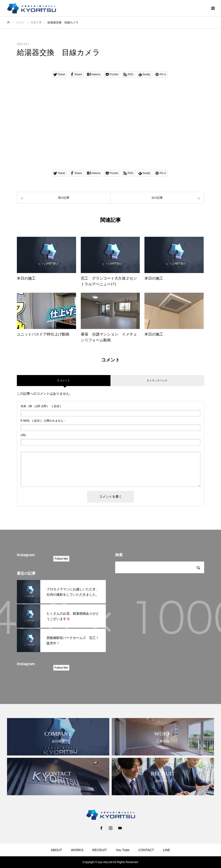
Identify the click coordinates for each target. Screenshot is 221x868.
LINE (167, 850)
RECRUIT (99, 850)
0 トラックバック (157, 380)
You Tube (123, 850)
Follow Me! (61, 559)
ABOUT (56, 850)
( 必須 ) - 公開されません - (43, 421)
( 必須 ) (41, 406)
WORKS (77, 850)
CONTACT (146, 850)
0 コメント (64, 380)
